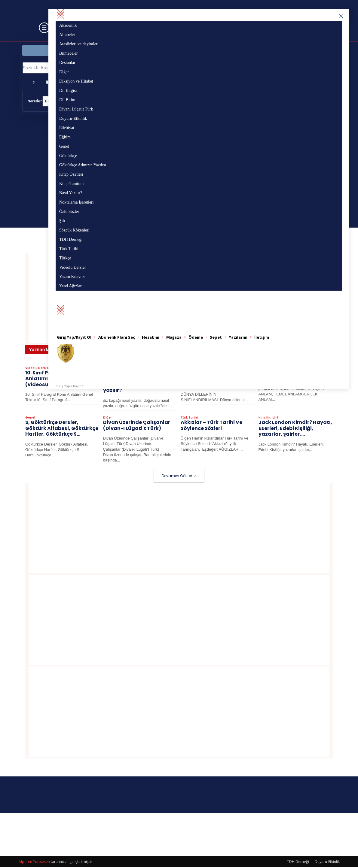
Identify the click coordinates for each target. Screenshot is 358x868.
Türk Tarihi (189, 419)
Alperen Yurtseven (34, 862)
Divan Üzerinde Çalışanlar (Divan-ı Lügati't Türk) (137, 426)
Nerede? (35, 101)
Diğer (107, 419)
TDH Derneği (298, 862)
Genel (30, 419)
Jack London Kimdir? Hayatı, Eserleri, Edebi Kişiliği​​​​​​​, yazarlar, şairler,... (295, 429)
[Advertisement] (179, 529)
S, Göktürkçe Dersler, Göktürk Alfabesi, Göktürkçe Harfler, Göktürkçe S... (62, 429)
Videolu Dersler (38, 370)
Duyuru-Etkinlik (327, 862)
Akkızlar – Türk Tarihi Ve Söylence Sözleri (211, 426)
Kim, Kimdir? (269, 419)
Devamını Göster (179, 477)
